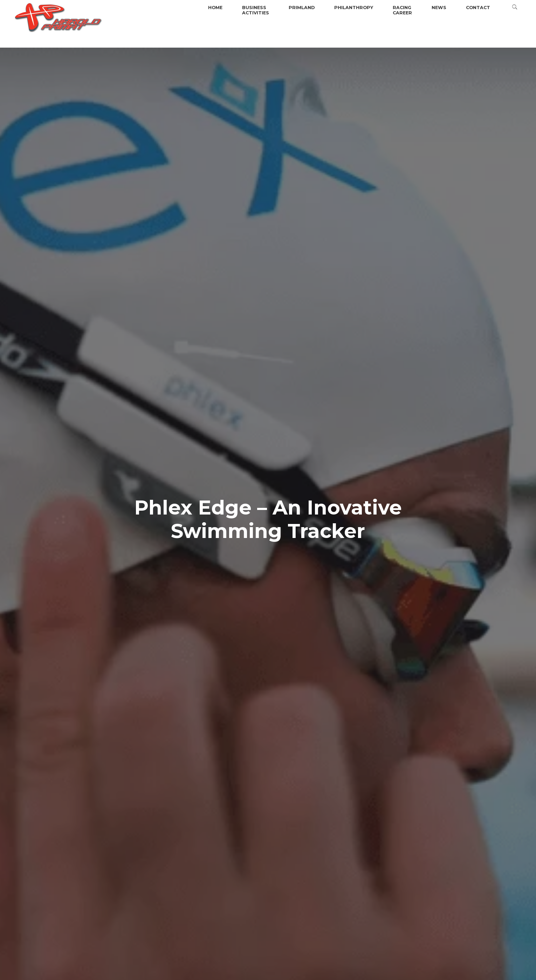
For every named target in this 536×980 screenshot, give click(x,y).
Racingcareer (402, 10)
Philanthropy (354, 8)
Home (215, 8)
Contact (478, 8)
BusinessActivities (256, 10)
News (439, 8)
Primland (302, 8)
